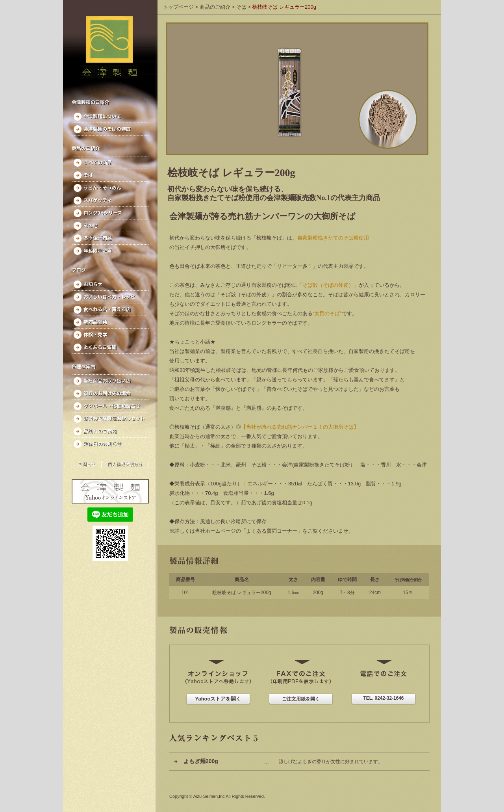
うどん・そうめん (102, 188)
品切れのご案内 (100, 431)
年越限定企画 (98, 251)
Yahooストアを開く (218, 699)
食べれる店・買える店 (107, 310)
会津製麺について (102, 117)
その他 (91, 226)
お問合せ (87, 465)
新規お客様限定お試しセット (114, 419)
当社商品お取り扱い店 (107, 381)
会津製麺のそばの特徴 (107, 129)
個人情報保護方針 (125, 465)
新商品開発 (95, 322)
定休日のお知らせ (102, 444)
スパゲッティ (98, 201)
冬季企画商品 (98, 238)
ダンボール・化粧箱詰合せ (112, 406)
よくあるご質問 (100, 347)
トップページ (178, 7)
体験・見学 (95, 335)
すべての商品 (98, 163)
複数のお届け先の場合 (107, 394)
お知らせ (93, 284)
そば (88, 175)
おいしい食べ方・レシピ (109, 297)
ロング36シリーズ (103, 213)
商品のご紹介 (215, 7)
